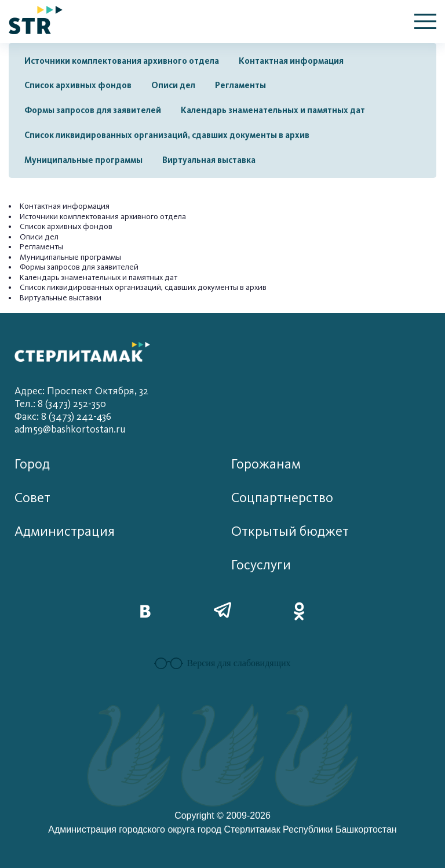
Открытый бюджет (290, 531)
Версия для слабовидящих (222, 663)
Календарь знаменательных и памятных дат (273, 110)
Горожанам (266, 464)
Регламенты (240, 85)
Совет (32, 498)
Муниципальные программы (83, 160)
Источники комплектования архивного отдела (122, 61)
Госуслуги (261, 565)
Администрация (65, 531)
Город (32, 464)
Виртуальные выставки (61, 298)
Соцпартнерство (282, 498)
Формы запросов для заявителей (93, 110)
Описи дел (173, 85)
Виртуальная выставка (209, 160)
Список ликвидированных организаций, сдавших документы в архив (167, 135)
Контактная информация (291, 61)
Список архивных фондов (78, 85)
